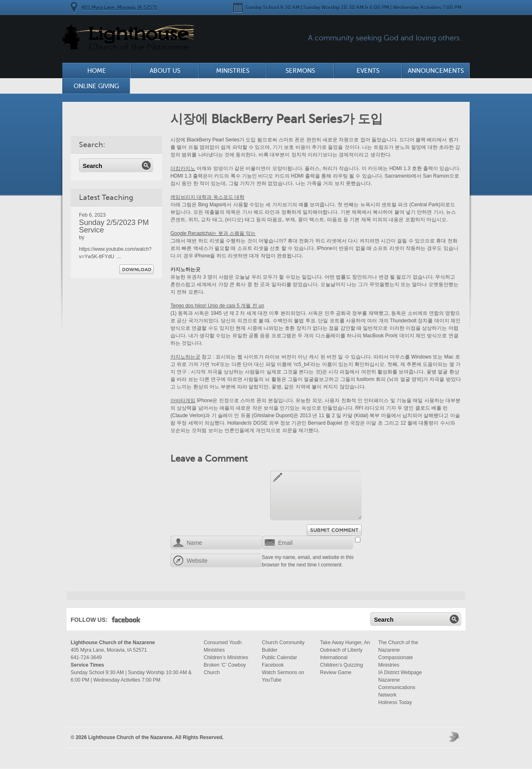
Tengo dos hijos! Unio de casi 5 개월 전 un (217, 306)
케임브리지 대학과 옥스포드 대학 (207, 197)
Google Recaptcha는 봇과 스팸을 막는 (213, 233)
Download (137, 269)
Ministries (233, 71)
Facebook (126, 621)
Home (97, 71)
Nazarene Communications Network (397, 687)
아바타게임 (183, 401)
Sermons (300, 71)
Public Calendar (280, 658)
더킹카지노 (183, 168)
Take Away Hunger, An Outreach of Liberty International (345, 650)
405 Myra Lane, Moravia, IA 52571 (119, 7)
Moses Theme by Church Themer (455, 736)
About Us (165, 71)
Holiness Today (395, 702)
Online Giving (96, 86)
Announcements (436, 71)
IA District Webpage (400, 673)
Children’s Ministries (226, 658)
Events (368, 71)
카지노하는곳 (185, 357)
